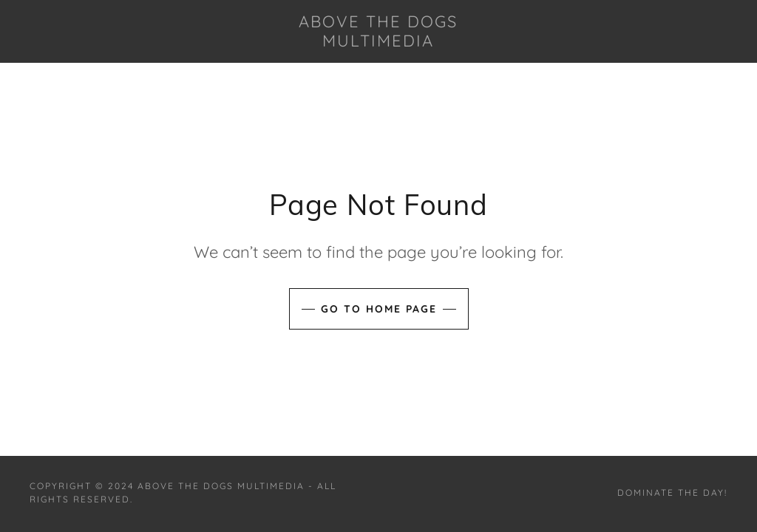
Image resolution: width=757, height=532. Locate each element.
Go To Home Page (379, 309)
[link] (379, 42)
